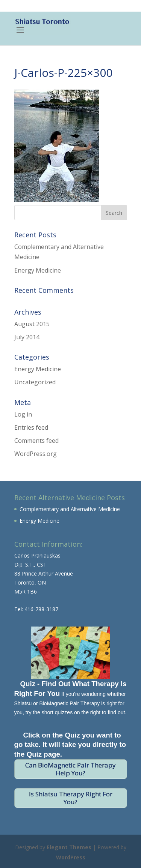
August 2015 (32, 324)
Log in (23, 414)
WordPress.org (36, 454)
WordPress (71, 857)
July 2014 (27, 337)
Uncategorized (35, 382)
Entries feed (31, 427)
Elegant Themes (69, 847)
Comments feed (36, 441)
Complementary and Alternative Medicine (70, 509)
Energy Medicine (38, 270)
